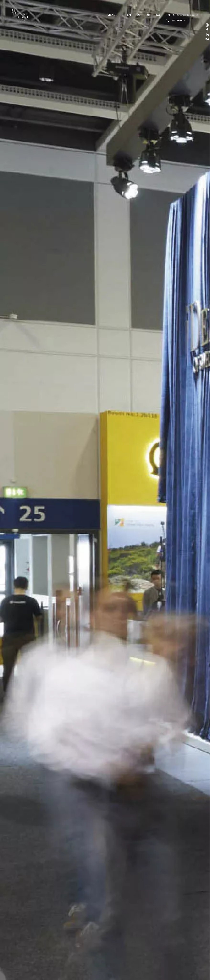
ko (158, 15)
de (139, 15)
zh (148, 15)
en (129, 15)
